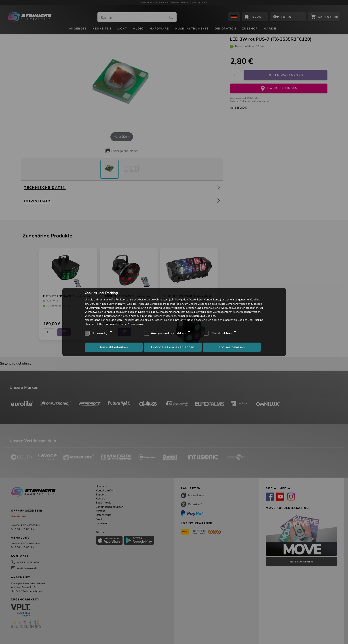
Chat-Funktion (221, 333)
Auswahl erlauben (114, 347)
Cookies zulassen (232, 347)
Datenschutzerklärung (167, 316)
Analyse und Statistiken (168, 333)
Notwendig (99, 333)
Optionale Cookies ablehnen (173, 347)
